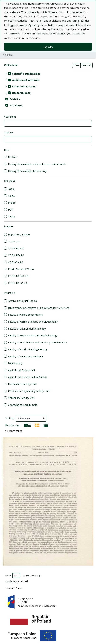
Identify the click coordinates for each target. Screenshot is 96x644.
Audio (11, 189)
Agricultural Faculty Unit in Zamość (28, 377)
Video (11, 196)
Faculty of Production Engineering (28, 349)
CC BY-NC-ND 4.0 (18, 276)
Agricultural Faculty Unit (22, 370)
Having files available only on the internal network (37, 164)
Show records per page (23, 575)
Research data (21, 93)
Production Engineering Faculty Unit (29, 391)
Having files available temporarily (27, 171)
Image (12, 203)
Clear (76, 65)
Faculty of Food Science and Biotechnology (33, 335)
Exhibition (15, 99)
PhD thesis (16, 105)
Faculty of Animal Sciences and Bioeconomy (33, 322)
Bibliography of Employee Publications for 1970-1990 (39, 308)
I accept (48, 47)
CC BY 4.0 (14, 241)
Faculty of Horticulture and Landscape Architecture (38, 342)
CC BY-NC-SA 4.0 (18, 283)
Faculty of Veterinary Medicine (26, 356)
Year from (10, 117)
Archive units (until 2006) (22, 301)
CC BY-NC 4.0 (16, 248)
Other (12, 216)
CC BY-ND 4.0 (16, 255)
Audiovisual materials (26, 80)
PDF (11, 210)
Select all (87, 65)
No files (13, 157)
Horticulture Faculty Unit (22, 384)
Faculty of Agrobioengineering (25, 315)
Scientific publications (26, 74)
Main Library (15, 363)
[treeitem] (48, 74)
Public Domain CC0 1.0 (21, 269)
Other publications (24, 86)
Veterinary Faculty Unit (21, 398)
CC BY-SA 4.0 (16, 262)
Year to (8, 132)
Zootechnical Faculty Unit (22, 405)
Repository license (19, 234)
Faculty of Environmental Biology (27, 329)
